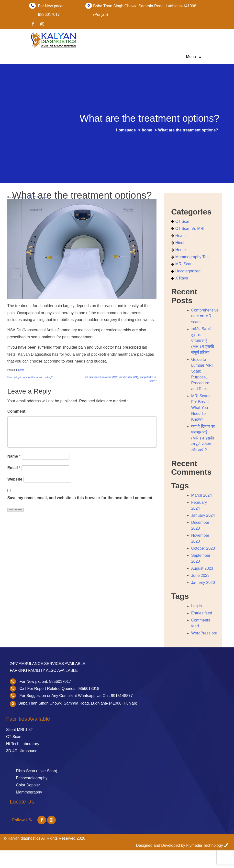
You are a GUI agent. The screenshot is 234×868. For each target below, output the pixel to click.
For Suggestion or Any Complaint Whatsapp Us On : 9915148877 (76, 696)
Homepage (126, 130)
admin (45, 198)
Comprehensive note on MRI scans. (205, 316)
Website (15, 479)
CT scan (183, 221)
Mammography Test (192, 257)
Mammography (29, 792)
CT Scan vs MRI (190, 229)
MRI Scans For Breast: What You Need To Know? (201, 408)
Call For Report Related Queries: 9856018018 (59, 689)
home (147, 130)
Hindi (180, 243)
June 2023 (200, 575)
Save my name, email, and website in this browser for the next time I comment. (80, 498)
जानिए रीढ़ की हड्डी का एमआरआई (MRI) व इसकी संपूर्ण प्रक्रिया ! (203, 341)
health (181, 236)
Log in (197, 606)
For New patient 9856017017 (52, 6)
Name (14, 456)
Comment (16, 411)
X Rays (182, 278)
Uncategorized (188, 271)
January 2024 (203, 515)
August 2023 (202, 568)
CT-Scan (14, 737)
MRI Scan (184, 264)
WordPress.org (204, 633)
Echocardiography (32, 778)
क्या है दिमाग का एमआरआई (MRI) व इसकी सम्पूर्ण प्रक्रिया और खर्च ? (203, 438)
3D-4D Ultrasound (22, 751)
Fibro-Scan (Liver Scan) (37, 771)
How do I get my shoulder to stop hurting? (30, 377)
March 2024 (202, 495)
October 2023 (203, 548)
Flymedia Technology (205, 845)
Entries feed (202, 613)
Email (14, 468)
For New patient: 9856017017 (45, 681)
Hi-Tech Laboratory (23, 744)
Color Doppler (28, 785)
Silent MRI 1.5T (20, 730)
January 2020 (203, 583)
